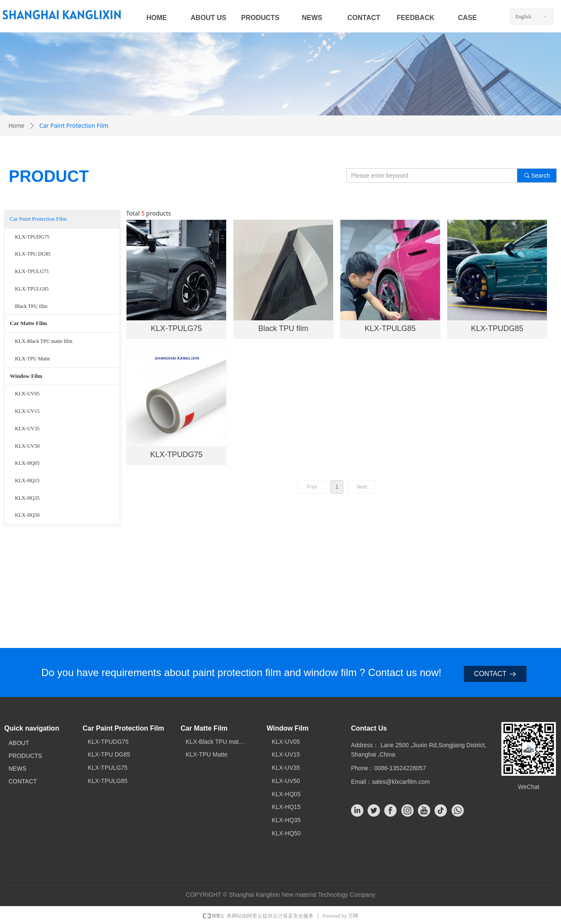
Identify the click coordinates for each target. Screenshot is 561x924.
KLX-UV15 (27, 411)
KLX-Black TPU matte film (44, 341)
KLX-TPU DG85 (33, 254)
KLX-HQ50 (27, 515)
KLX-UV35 (27, 429)
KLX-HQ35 (27, 498)
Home (16, 126)
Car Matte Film (28, 323)
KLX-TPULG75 (32, 271)
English (523, 17)
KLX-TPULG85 (32, 289)
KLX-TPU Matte (32, 359)
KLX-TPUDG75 (32, 237)
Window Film (26, 376)
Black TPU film (31, 306)
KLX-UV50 (27, 446)
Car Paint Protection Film (38, 219)
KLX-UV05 (27, 394)
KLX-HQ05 (27, 463)
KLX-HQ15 (27, 481)
